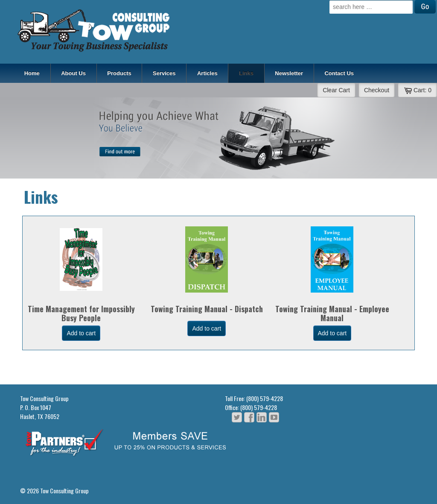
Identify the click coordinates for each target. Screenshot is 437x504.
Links (246, 73)
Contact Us (339, 73)
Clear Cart (336, 90)
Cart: (417, 90)
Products (119, 73)
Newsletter (289, 73)
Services (164, 73)
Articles (207, 73)
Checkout (377, 90)
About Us (73, 73)
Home (32, 73)
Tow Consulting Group (64, 491)
